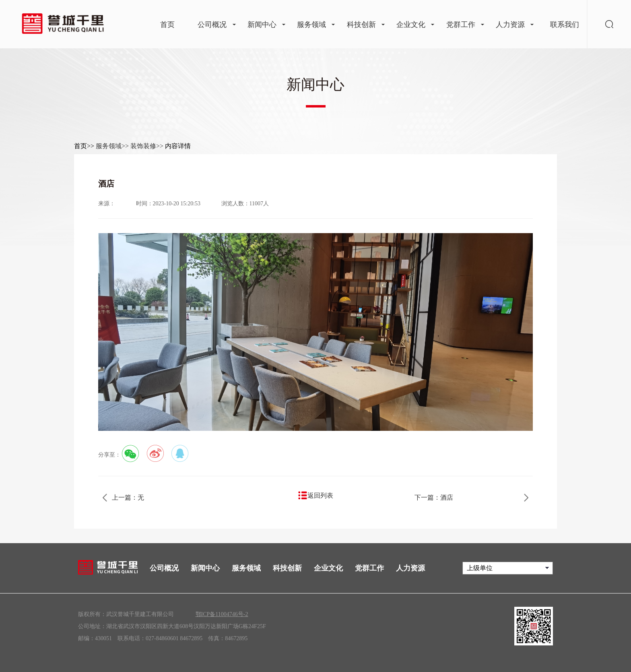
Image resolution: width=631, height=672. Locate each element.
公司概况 (164, 568)
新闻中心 (205, 568)
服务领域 (246, 568)
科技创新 (287, 568)
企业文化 (328, 568)
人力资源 (410, 568)
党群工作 (369, 568)
